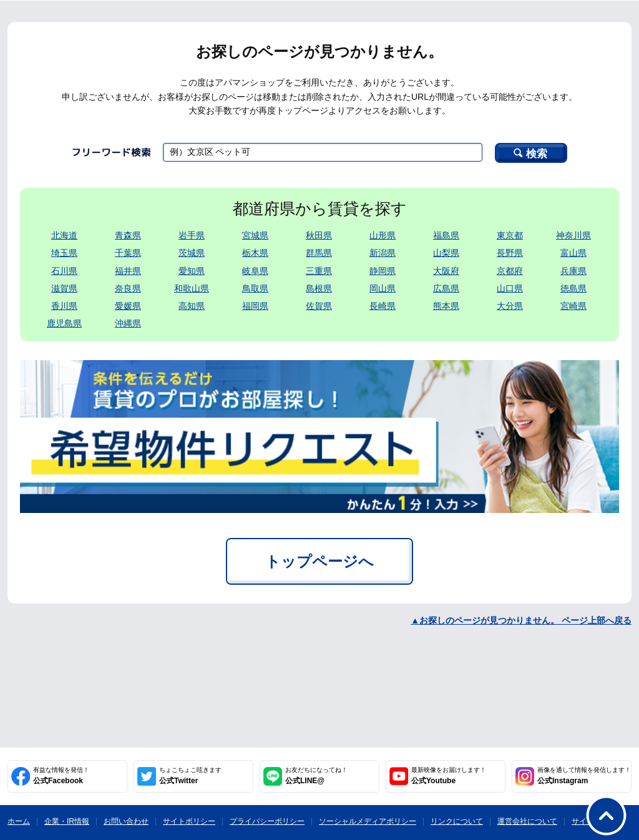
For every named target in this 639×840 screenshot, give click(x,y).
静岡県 (383, 271)
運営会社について (527, 821)
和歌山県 (192, 288)
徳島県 (573, 288)
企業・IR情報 (67, 821)
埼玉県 (64, 253)
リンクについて (457, 821)
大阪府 (446, 271)
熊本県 (446, 306)
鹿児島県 (64, 323)
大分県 (510, 306)
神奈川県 (573, 235)
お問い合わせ (126, 821)
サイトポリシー (189, 821)
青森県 (128, 235)
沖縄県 (128, 323)
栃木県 (255, 253)
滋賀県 (64, 288)
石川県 (64, 271)
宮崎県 (573, 306)
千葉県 (128, 253)
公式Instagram (584, 776)
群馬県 (319, 253)
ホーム (19, 821)
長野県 (510, 253)
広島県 (446, 288)
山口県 (510, 288)
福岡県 (255, 306)
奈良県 (128, 288)
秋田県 (319, 235)
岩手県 (192, 235)
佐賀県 (319, 306)
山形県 (383, 235)
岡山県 (383, 288)
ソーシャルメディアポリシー (368, 821)
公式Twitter (190, 776)
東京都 (510, 235)
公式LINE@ (316, 776)
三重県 (319, 271)
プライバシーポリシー (267, 821)
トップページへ (319, 561)
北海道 (64, 235)
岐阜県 (255, 271)
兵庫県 (573, 271)
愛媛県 (128, 306)
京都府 (510, 271)
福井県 (128, 271)
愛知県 (192, 271)
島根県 (319, 288)
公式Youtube (449, 776)
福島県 (446, 235)
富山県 (573, 253)
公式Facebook (61, 776)
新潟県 (383, 253)
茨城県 (192, 253)
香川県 (64, 306)
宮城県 (255, 235)
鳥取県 (255, 288)
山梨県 (446, 253)
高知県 (192, 306)
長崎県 (383, 306)
